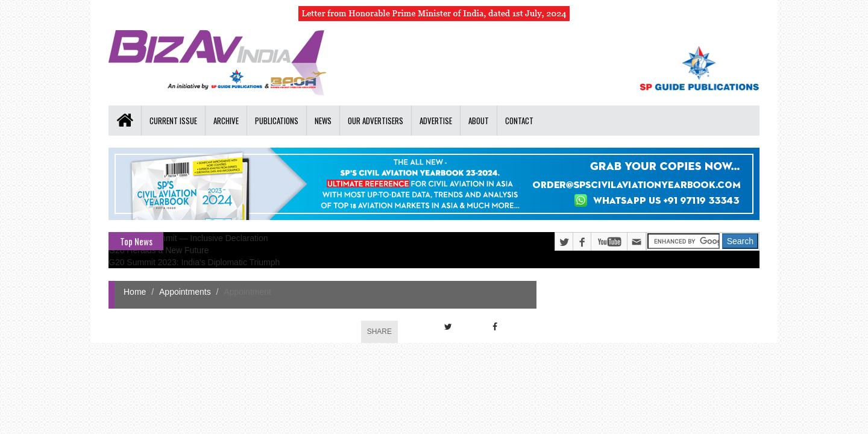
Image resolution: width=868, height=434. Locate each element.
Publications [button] (277, 121)
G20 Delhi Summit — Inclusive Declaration (188, 238)
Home (135, 292)
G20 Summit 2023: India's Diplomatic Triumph (194, 262)
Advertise (436, 121)
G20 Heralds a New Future (159, 250)
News (323, 121)
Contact (519, 121)
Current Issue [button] (173, 121)
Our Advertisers (376, 121)
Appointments (185, 292)
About (479, 121)
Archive (226, 121)
